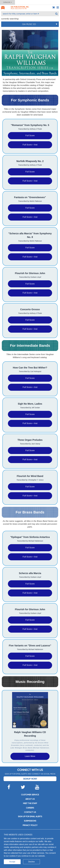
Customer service (30, 795)
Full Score (30, 136)
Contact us (30, 812)
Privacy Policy (30, 825)
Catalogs (7, 2)
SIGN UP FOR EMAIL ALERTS (30, 816)
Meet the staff (30, 803)
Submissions (30, 821)
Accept (12, 862)
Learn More (30, 756)
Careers (30, 808)
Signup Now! (30, 779)
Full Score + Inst (30, 145)
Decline (31, 862)
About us (30, 799)
